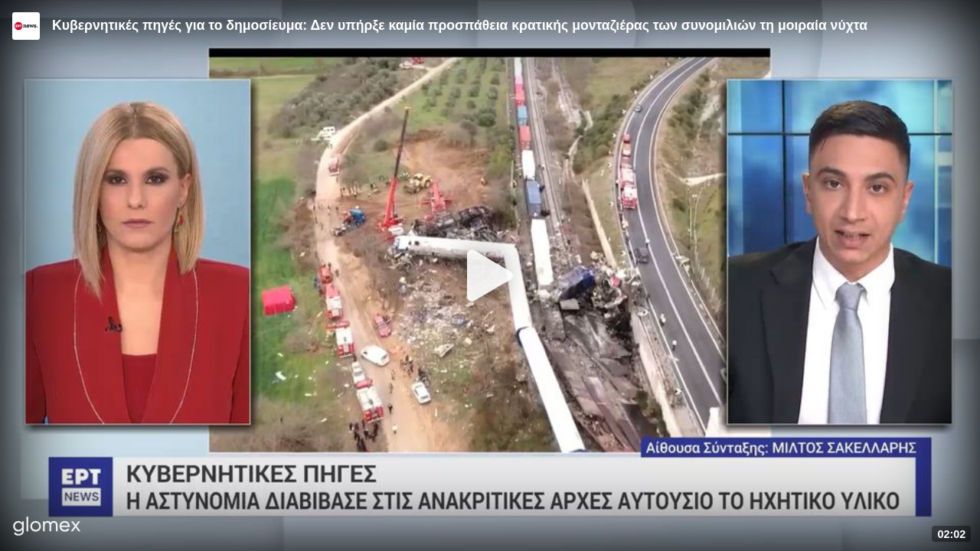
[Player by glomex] (47, 528)
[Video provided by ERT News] (26, 26)
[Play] (490, 275)
